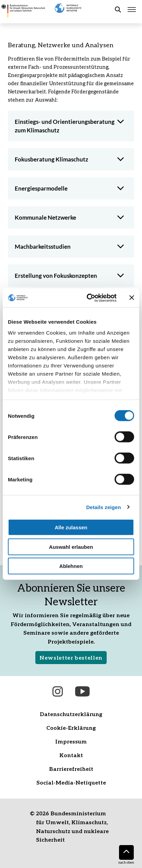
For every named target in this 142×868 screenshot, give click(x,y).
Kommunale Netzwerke (45, 217)
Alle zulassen (71, 527)
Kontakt (71, 755)
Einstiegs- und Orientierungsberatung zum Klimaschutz (65, 126)
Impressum (71, 741)
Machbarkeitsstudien (43, 247)
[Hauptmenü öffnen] (132, 10)
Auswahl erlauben (71, 547)
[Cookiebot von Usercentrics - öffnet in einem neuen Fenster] (88, 298)
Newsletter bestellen (71, 657)
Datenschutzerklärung (71, 714)
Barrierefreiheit (71, 769)
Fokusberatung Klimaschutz (51, 159)
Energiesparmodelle (41, 188)
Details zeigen (103, 507)
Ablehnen (71, 566)
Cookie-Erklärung (71, 728)
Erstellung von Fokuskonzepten (56, 276)
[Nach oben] (126, 852)
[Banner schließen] (132, 298)
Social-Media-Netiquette (71, 782)
